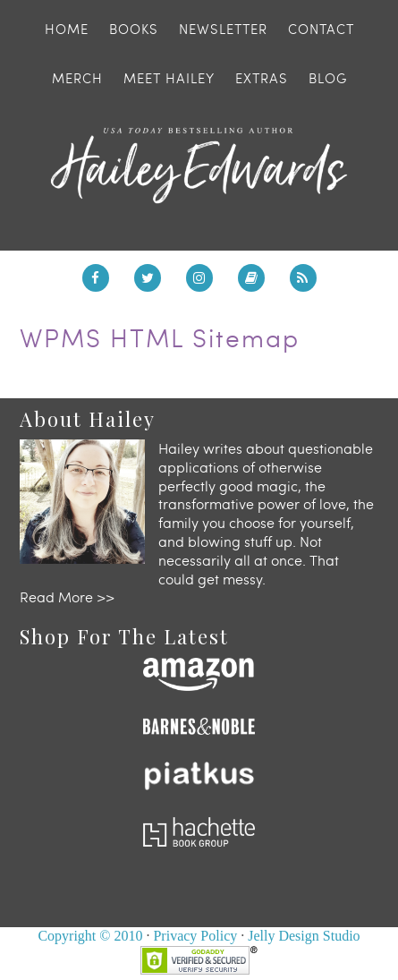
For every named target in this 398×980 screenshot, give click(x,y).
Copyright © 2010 (90, 936)
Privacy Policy (195, 936)
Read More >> (67, 597)
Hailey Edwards (199, 166)
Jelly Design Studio (304, 936)
